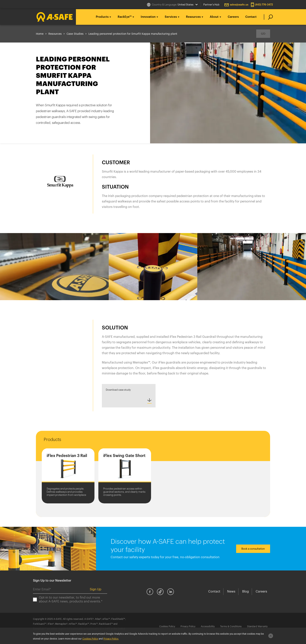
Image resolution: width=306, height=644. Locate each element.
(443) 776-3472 (264, 5)
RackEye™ (125, 17)
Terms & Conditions (231, 626)
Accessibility (208, 626)
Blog (246, 592)
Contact (251, 17)
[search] (268, 17)
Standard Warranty (257, 626)
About (214, 17)
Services (171, 17)
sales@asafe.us (239, 5)
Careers (233, 17)
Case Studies (75, 34)
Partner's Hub (211, 5)
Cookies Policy (167, 626)
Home (40, 34)
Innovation (148, 17)
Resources (193, 17)
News (231, 592)
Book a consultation (253, 549)
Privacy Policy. (111, 639)
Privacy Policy (188, 626)
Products (102, 17)
